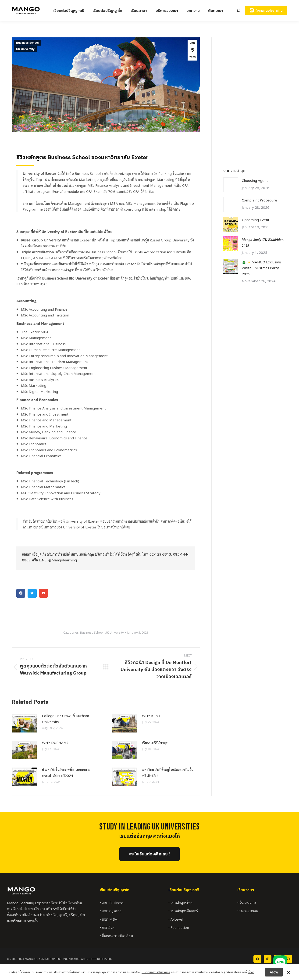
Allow (274, 972)
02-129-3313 (160, 554)
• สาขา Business (112, 902)
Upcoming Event (256, 219)
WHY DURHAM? (55, 742)
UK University (25, 49)
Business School (27, 43)
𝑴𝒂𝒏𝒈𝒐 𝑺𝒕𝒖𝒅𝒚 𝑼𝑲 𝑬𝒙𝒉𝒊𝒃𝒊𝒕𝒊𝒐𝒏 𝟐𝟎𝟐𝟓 (263, 242)
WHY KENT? (152, 715)
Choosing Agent (255, 180)
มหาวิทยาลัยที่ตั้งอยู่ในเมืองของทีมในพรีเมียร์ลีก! (168, 772)
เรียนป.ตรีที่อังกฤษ (155, 742)
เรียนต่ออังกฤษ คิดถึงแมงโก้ (149, 836)
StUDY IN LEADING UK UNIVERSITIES (149, 827)
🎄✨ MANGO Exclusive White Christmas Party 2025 (261, 268)
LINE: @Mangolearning (58, 560)
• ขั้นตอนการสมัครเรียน (116, 936)
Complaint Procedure (259, 200)
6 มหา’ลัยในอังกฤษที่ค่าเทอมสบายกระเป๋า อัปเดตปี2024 (66, 772)
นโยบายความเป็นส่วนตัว (156, 972)
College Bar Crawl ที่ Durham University (66, 718)
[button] (21, 593)
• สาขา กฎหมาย (111, 911)
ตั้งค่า (251, 972)
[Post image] (25, 723)
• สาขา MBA (109, 919)
